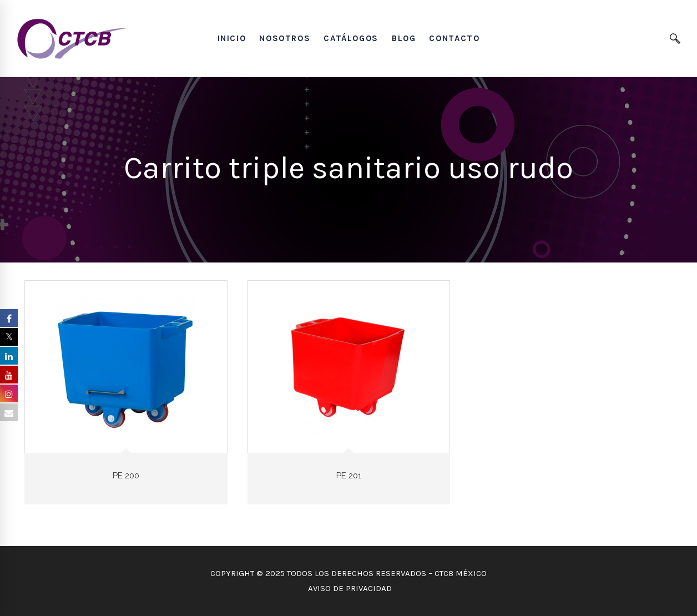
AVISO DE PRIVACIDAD (349, 588)
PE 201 (349, 476)
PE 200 (126, 476)
